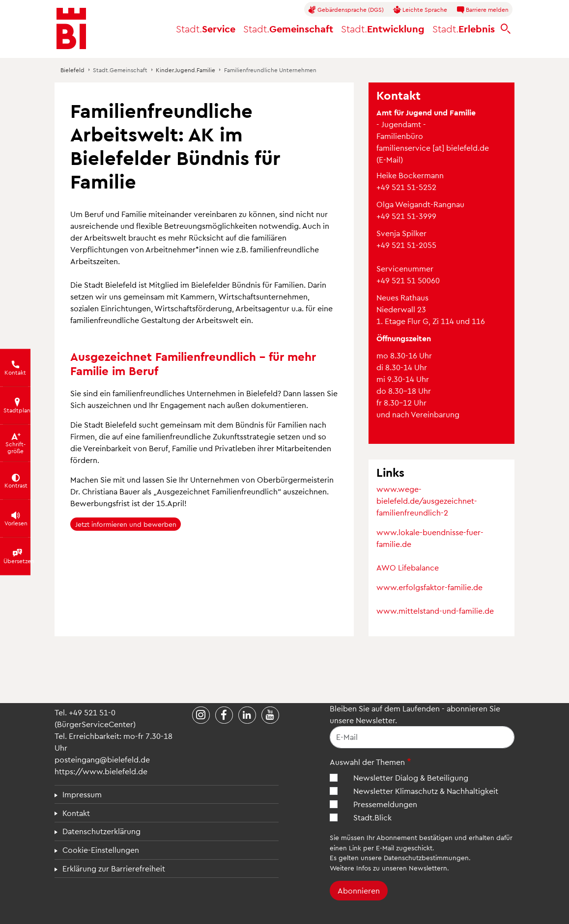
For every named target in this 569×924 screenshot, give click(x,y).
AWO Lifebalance (408, 567)
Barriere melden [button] (483, 10)
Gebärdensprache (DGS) (346, 10)
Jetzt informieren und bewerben (126, 524)
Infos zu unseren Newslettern (402, 868)
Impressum (82, 794)
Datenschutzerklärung (101, 831)
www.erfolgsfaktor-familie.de (429, 587)
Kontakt (76, 813)
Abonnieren (359, 890)
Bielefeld (72, 70)
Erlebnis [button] (464, 28)
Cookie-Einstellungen (101, 850)
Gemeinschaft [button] (288, 28)
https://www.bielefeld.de (101, 771)
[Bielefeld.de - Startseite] (71, 28)
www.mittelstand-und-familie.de (435, 611)
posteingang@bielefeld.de (102, 759)
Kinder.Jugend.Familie (185, 70)
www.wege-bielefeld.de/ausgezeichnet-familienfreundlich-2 (427, 501)
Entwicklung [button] (383, 28)
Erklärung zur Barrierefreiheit (114, 868)
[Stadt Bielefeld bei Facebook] (224, 715)
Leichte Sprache (420, 10)
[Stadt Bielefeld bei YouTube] (270, 715)
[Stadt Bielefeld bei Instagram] (201, 715)
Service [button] (206, 28)
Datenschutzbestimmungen (426, 857)
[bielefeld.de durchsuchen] (506, 29)
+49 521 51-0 (92, 712)
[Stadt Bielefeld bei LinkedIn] (247, 715)
